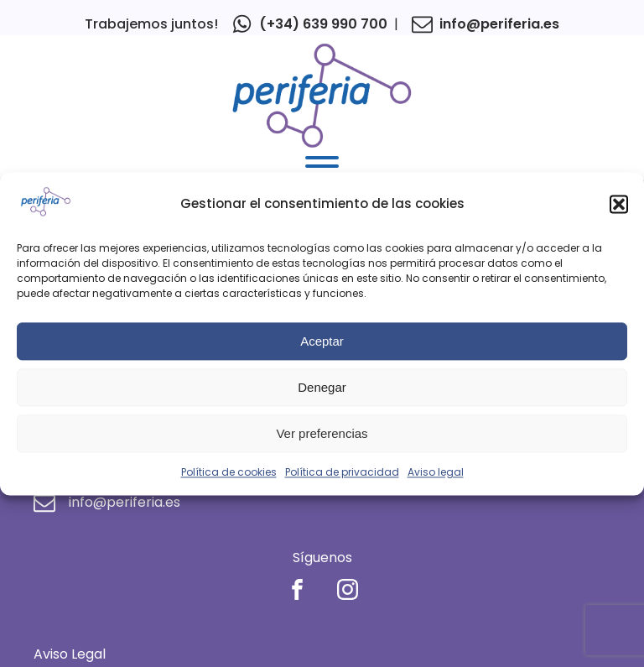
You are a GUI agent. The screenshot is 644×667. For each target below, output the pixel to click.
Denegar (322, 387)
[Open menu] (322, 166)
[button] (619, 205)
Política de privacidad (342, 473)
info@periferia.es (499, 24)
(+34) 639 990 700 (323, 24)
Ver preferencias (322, 433)
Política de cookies (229, 473)
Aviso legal (436, 473)
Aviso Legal (70, 654)
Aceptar (322, 341)
